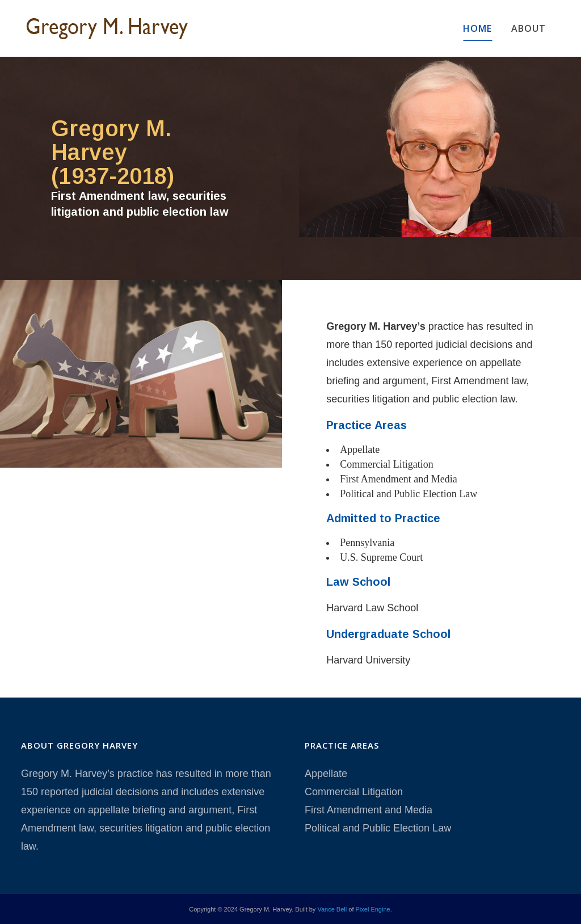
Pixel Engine (373, 909)
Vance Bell (332, 909)
